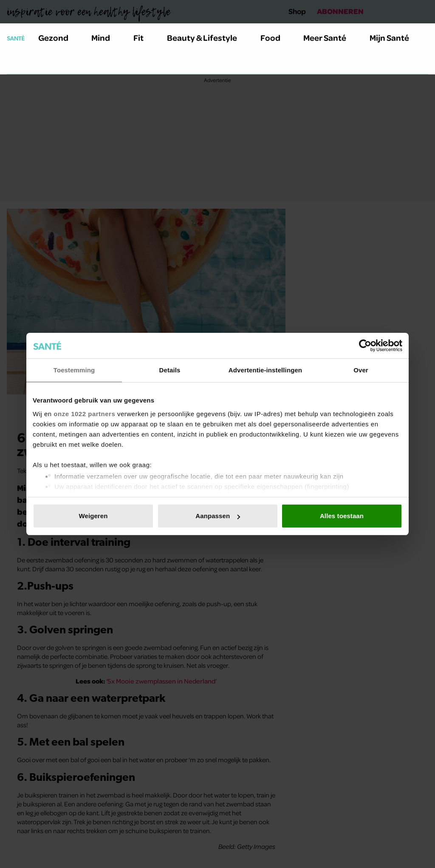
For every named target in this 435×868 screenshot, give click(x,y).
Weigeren (93, 516)
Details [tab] (170, 370)
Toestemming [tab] (74, 370)
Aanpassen (218, 516)
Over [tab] (361, 370)
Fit (143, 38)
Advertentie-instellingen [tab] (265, 370)
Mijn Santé (395, 38)
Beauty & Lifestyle (207, 38)
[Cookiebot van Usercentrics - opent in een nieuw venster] (365, 346)
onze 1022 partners (84, 414)
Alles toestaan (342, 516)
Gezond (58, 38)
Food (275, 38)
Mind (106, 38)
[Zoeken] (14, 63)
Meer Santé (330, 38)
